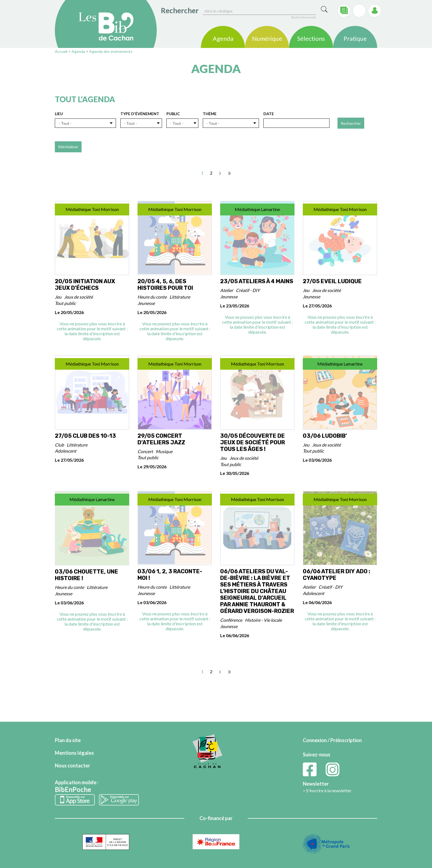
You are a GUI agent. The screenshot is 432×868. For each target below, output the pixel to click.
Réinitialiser (68, 147)
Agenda (223, 39)
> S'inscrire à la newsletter (327, 790)
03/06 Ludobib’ (325, 436)
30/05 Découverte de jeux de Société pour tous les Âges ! (253, 442)
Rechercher (180, 10)
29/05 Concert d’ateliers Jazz (161, 439)
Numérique (267, 39)
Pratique (355, 39)
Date (269, 114)
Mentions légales (74, 753)
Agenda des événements (111, 51)
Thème (210, 114)
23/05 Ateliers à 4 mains (257, 281)
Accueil (61, 51)
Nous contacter (72, 766)
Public (173, 114)
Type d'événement (140, 114)
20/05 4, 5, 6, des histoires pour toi (165, 285)
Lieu (59, 114)
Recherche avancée (304, 17)
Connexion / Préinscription (332, 740)
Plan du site (68, 740)
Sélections (311, 39)
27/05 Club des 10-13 (85, 436)
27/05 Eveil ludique (332, 281)
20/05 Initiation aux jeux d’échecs (85, 285)
